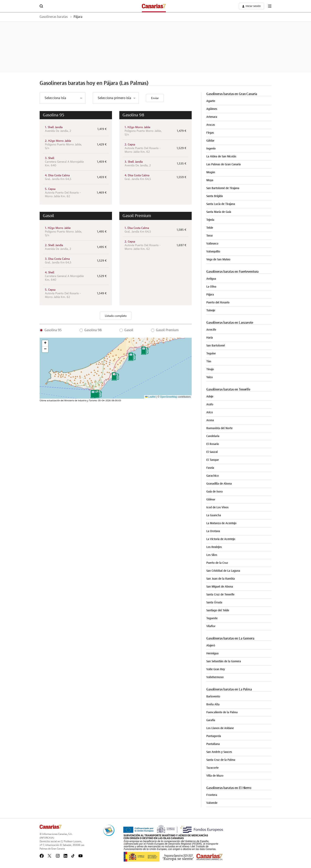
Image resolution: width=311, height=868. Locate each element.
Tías (209, 361)
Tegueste (212, 618)
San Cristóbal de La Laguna (223, 571)
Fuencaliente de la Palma (222, 712)
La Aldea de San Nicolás (221, 157)
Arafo (210, 405)
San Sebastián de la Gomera (224, 661)
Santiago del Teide (218, 610)
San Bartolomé (216, 346)
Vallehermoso (215, 677)
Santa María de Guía (219, 212)
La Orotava (213, 531)
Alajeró (211, 646)
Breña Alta (213, 705)
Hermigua (212, 654)
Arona (210, 420)
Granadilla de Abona (219, 484)
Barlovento (213, 697)
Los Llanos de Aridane (220, 728)
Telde (210, 228)
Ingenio (211, 149)
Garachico (213, 476)
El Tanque (213, 460)
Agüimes (212, 109)
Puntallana (213, 744)
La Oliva (211, 287)
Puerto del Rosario (218, 303)
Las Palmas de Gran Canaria (223, 165)
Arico (210, 412)
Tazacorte (212, 768)
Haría (210, 338)
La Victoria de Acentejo (221, 539)
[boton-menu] (270, 6)
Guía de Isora (214, 492)
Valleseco (212, 244)
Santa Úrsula (214, 603)
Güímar (211, 500)
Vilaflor (211, 626)
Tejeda (210, 220)
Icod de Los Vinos (217, 508)
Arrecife (211, 330)
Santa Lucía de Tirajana (221, 204)
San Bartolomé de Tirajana (223, 188)
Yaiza (209, 377)
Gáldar (210, 141)
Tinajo (210, 369)
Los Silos (212, 555)
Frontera (212, 795)
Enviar (155, 98)
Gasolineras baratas (54, 17)
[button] (98, 394)
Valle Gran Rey (216, 669)
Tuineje (211, 311)
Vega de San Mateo (218, 260)
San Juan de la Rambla (221, 579)
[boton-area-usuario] (251, 6)
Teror (210, 236)
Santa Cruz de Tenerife (220, 595)
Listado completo (116, 316)
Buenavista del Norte (219, 428)
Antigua (211, 279)
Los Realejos (214, 547)
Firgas (210, 133)
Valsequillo (213, 252)
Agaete (211, 101)
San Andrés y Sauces (219, 752)
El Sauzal (212, 452)
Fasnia (210, 468)
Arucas (211, 125)
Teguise (211, 354)
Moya (210, 180)
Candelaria (213, 436)
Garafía (211, 720)
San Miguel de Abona (220, 587)
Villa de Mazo (215, 776)
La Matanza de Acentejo (221, 523)
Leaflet (150, 397)
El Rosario (213, 444)
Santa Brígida (215, 196)
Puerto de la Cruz (217, 563)
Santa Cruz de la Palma (221, 760)
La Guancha (214, 515)
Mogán (211, 172)
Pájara (78, 17)
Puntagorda (214, 736)
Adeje (210, 397)
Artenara (212, 117)
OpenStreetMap (169, 397)
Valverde (212, 803)
